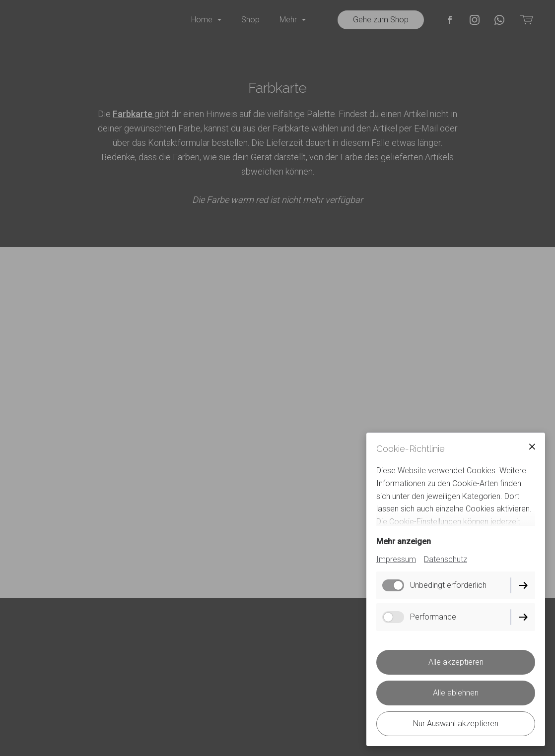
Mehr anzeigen (404, 541)
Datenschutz (446, 559)
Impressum (396, 559)
